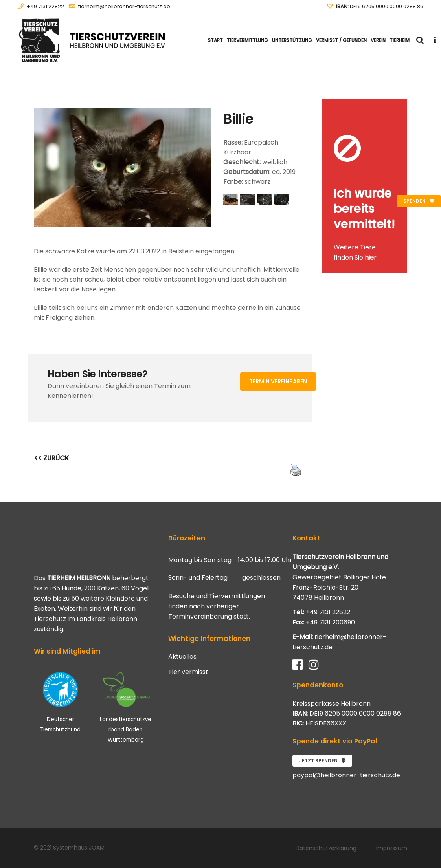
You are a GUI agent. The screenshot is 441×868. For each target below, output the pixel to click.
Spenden (419, 201)
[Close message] (402, 105)
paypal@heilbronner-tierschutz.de (346, 775)
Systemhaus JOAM (79, 848)
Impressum (392, 848)
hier (371, 257)
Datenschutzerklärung (326, 848)
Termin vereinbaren (278, 381)
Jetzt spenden (322, 761)
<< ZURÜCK (51, 458)
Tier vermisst (188, 672)
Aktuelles (182, 657)
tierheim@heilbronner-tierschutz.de (124, 6)
